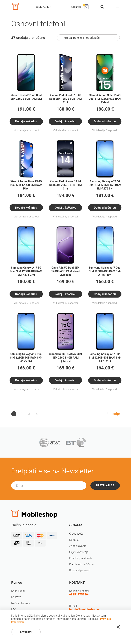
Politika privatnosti (81, 558)
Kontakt (74, 540)
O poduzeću (76, 534)
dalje (116, 414)
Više (40, 543)
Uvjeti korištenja (79, 552)
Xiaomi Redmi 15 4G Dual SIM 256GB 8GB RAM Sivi (26, 97)
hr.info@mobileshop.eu (85, 609)
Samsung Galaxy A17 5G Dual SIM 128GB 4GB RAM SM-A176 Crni (26, 271)
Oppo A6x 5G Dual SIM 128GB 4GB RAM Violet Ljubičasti (65, 271)
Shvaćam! (26, 632)
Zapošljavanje (78, 546)
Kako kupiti (18, 591)
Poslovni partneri (79, 570)
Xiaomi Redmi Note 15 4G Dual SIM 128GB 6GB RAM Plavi (26, 185)
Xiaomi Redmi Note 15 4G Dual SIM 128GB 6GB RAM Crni (65, 99)
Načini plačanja (21, 603)
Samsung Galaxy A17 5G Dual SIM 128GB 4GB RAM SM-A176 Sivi (105, 185)
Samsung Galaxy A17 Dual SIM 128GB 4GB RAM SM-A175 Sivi (26, 358)
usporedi (34, 130)
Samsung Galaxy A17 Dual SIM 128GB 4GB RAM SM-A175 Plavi (105, 271)
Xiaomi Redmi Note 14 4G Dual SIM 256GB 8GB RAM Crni (65, 185)
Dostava (16, 597)
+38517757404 (42, 7)
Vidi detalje (20, 130)
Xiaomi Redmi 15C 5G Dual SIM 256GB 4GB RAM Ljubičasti (65, 358)
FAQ (14, 609)
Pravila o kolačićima (81, 564)
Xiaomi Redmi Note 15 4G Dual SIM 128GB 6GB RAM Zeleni (105, 99)
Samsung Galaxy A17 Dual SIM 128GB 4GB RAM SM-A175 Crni (105, 358)
